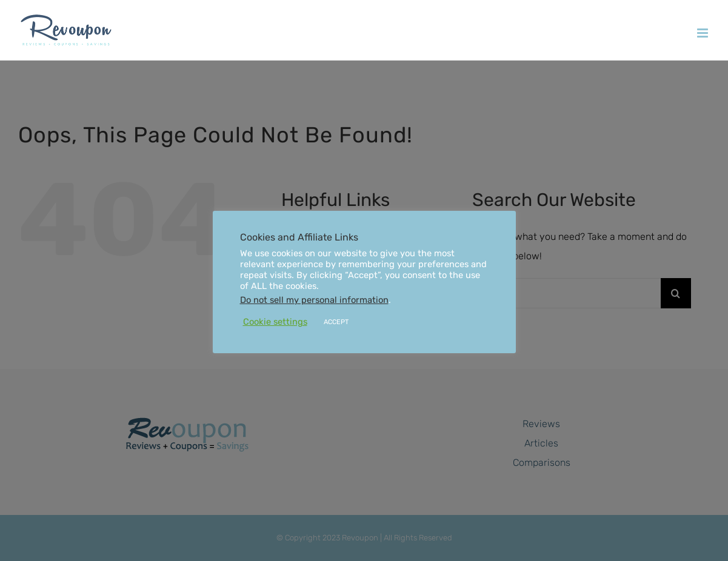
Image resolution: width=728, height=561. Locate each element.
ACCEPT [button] (336, 322)
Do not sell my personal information (314, 300)
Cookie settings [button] (275, 322)
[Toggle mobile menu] (703, 33)
